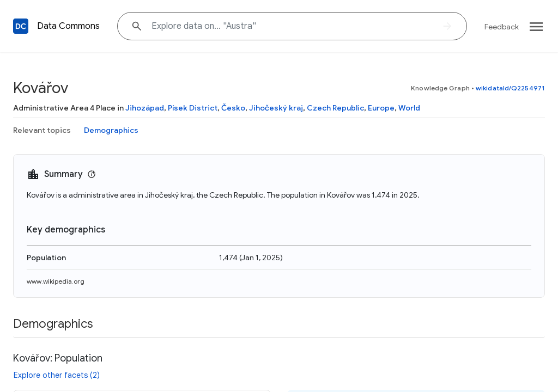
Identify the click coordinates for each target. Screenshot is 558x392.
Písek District (193, 108)
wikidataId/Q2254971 (510, 88)
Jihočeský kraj (276, 108)
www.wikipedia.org (56, 281)
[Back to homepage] (21, 26)
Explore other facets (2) (57, 375)
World (409, 108)
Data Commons (68, 26)
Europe (381, 108)
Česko (233, 108)
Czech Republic (335, 108)
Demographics (111, 130)
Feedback (502, 27)
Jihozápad (145, 108)
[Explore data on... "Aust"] (292, 26)
